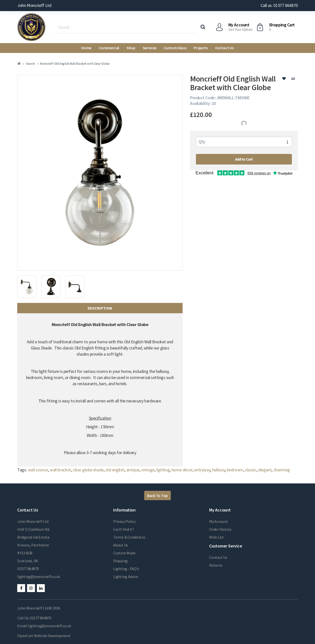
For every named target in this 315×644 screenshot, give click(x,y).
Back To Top (157, 495)
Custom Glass (175, 48)
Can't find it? (124, 529)
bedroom (235, 470)
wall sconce (38, 470)
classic (251, 470)
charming (282, 470)
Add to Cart (244, 159)
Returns (216, 565)
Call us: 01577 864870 (279, 5)
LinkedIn (41, 588)
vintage (148, 470)
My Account (219, 521)
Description (100, 308)
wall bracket (60, 470)
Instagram (31, 588)
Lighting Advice (126, 577)
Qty (202, 141)
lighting (163, 470)
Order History (220, 529)
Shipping (120, 561)
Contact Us (224, 48)
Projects (201, 48)
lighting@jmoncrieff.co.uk (39, 577)
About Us (121, 545)
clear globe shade (88, 470)
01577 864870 (28, 569)
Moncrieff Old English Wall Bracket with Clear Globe (75, 64)
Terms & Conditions (129, 537)
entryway (202, 470)
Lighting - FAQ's (126, 569)
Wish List (217, 537)
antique (133, 470)
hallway (219, 470)
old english (115, 470)
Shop (131, 48)
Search (30, 64)
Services (150, 48)
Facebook (21, 588)
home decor (182, 470)
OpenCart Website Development (44, 636)
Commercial (109, 48)
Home (86, 48)
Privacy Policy (124, 521)
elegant (265, 470)
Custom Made (124, 553)
